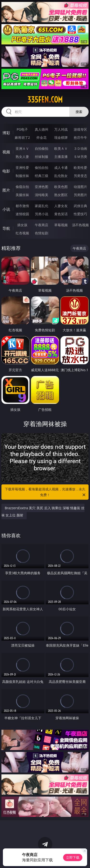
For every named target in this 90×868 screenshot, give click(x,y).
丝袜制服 (42, 157)
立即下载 (73, 857)
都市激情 (22, 206)
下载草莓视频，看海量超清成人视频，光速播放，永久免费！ (46, 492)
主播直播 (61, 157)
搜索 (79, 112)
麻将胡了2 (22, 137)
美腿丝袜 (22, 195)
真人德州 (42, 129)
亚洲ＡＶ (22, 148)
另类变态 (80, 176)
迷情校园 (22, 214)
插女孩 (22, 225)
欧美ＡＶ (61, 148)
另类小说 (42, 214)
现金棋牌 (61, 137)
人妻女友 (61, 206)
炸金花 (42, 137)
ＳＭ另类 (80, 157)
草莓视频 (61, 225)
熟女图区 (61, 195)
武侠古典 (80, 206)
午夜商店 (42, 225)
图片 (6, 190)
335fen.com (45, 100)
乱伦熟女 (61, 176)
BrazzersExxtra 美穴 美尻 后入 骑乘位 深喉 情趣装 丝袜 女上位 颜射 (43, 512)
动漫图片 (80, 187)
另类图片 (80, 195)
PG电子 (22, 129)
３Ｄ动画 (80, 148)
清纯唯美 (42, 195)
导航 (6, 228)
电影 (6, 171)
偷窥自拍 (22, 187)
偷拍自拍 (42, 168)
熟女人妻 (22, 157)
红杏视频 (22, 233)
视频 (6, 152)
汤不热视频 (80, 225)
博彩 (6, 133)
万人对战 (61, 129)
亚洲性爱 (22, 168)
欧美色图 (61, 187)
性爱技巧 (80, 214)
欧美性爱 (80, 168)
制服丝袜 (22, 176)
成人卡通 (61, 168)
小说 (6, 209)
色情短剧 (42, 233)
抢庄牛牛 (80, 137)
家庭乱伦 (42, 206)
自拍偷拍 (42, 148)
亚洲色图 (42, 187)
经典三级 (42, 176)
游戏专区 (80, 129)
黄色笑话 (61, 214)
